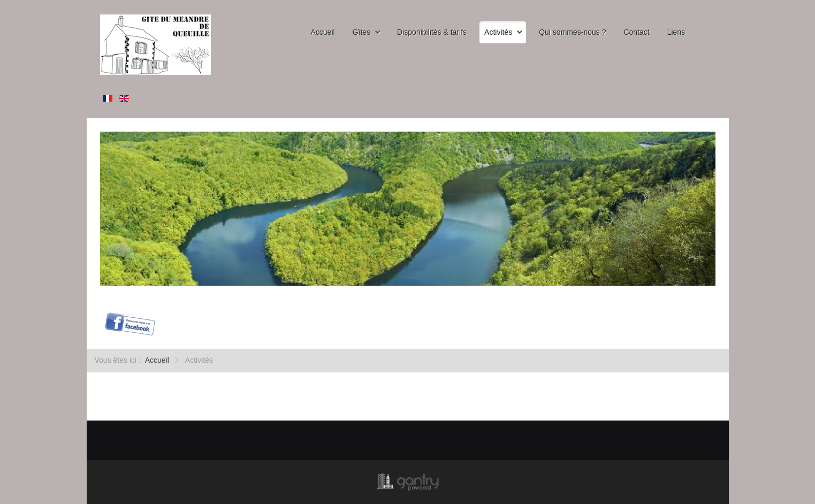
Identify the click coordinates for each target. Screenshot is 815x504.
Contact (636, 32)
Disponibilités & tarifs (432, 32)
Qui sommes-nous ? (572, 32)
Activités (498, 32)
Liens (676, 32)
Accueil (323, 32)
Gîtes (361, 32)
